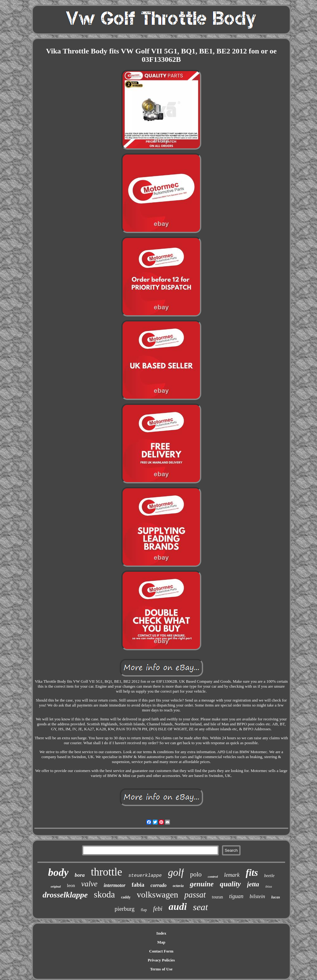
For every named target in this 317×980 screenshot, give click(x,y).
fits (252, 873)
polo (196, 874)
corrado (158, 885)
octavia (178, 886)
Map (161, 942)
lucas (276, 897)
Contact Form (161, 951)
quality (230, 884)
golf (176, 872)
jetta (253, 884)
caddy (126, 897)
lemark (232, 875)
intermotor (115, 885)
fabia (138, 885)
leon (71, 885)
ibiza (269, 886)
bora (80, 875)
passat (195, 895)
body (58, 872)
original (56, 887)
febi (158, 909)
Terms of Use (161, 969)
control (213, 876)
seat (200, 907)
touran (218, 897)
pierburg (124, 909)
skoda (104, 894)
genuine (202, 884)
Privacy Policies (161, 960)
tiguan (236, 896)
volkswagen (158, 895)
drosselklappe (65, 895)
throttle (106, 872)
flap (144, 910)
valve (89, 884)
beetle (269, 876)
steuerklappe (145, 876)
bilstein (257, 896)
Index (161, 933)
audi (178, 906)
